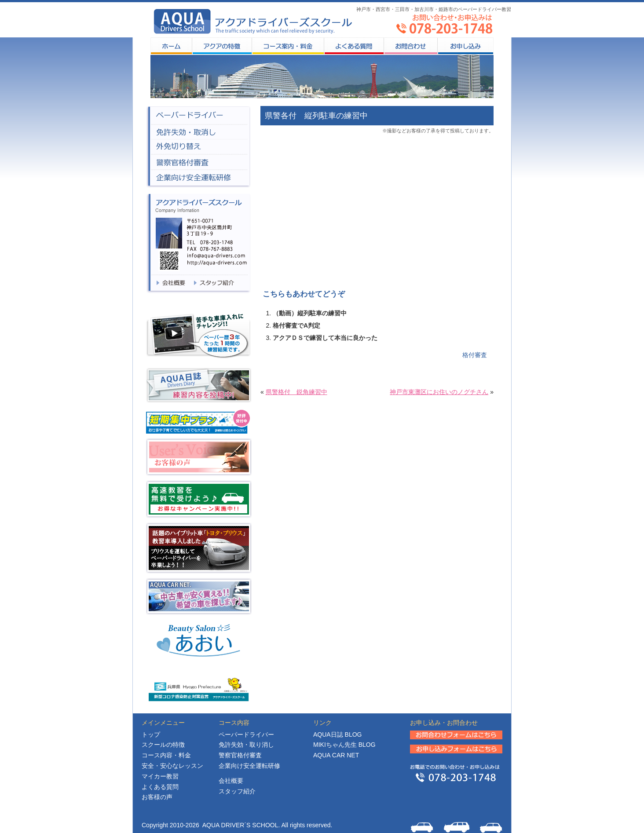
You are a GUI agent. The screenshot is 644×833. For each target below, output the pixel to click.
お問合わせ (410, 46)
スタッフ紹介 (237, 791)
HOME (171, 46)
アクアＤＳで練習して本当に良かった (325, 338)
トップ (151, 734)
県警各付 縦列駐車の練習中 (316, 116)
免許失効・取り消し (246, 745)
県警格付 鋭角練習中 (296, 392)
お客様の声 (157, 797)
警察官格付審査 (198, 163)
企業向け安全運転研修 (249, 766)
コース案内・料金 (288, 46)
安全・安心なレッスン (172, 766)
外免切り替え (198, 147)
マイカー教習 (160, 776)
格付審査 (475, 355)
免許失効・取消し (198, 132)
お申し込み (465, 46)
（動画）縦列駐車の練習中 (310, 313)
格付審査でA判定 (296, 325)
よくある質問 (354, 46)
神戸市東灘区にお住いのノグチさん (439, 392)
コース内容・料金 (166, 755)
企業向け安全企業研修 (198, 179)
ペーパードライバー (198, 115)
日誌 (337, 734)
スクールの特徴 (222, 46)
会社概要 (231, 781)
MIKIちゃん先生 (344, 745)
